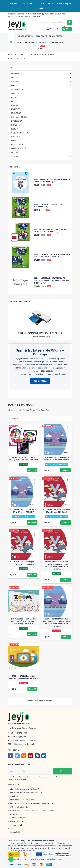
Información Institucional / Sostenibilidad (26, 793)
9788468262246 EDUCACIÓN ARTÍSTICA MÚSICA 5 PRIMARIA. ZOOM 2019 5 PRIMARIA (23, 621)
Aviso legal (14, 796)
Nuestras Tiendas (16, 814)
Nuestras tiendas (33, 14)
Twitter (17, 756)
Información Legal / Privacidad (22, 800)
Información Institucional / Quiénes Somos (27, 789)
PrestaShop (58, 859)
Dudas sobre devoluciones (54, 14)
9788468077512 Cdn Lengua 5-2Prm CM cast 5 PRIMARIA (23, 563)
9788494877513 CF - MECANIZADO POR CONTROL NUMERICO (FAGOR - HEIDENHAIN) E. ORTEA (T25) (52, 281)
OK (62, 771)
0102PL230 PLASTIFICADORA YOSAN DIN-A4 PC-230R (40, 333)
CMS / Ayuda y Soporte (19, 807)
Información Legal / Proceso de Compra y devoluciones (32, 803)
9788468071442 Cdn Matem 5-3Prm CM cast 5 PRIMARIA (23, 511)
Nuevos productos (17, 821)
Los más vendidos (16, 14)
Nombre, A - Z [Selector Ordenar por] (15, 419)
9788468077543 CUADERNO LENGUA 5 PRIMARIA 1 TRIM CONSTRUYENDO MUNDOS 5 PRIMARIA (57, 565)
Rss (24, 756)
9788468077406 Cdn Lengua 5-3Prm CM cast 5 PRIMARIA (57, 511)
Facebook (10, 756)
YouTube (30, 756)
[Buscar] (56, 22)
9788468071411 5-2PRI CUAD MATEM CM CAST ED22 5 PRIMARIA (57, 459)
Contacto (13, 829)
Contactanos (14, 16)
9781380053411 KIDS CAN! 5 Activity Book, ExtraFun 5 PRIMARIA (23, 459)
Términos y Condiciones (31, 16)
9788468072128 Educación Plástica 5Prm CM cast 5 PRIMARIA (23, 677)
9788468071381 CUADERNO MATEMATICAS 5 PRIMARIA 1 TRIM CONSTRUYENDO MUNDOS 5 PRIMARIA (57, 623)
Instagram (37, 756)
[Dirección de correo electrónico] (30, 771)
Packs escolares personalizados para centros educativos (32, 811)
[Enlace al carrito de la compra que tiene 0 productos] (67, 29)
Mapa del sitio (15, 832)
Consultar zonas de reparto (21, 394)
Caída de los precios (18, 818)
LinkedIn (44, 756)
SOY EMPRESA (40, 381)
